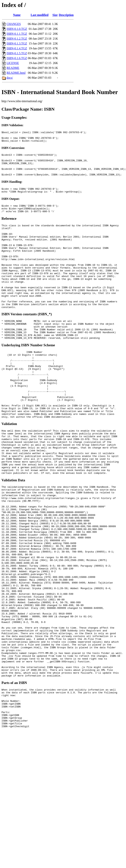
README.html (16, 73)
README (13, 68)
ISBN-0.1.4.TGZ (17, 48)
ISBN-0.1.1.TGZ (17, 34)
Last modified (40, 15)
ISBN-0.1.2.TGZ (17, 39)
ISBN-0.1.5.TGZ (17, 53)
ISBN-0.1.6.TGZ (17, 58)
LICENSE (13, 63)
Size (55, 15)
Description (66, 15)
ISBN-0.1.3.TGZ (17, 43)
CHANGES (14, 24)
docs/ (10, 78)
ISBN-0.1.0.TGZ (17, 29)
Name (17, 15)
